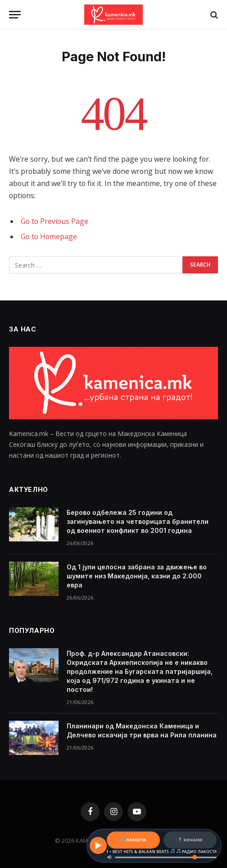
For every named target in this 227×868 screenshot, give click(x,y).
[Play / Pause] (98, 845)
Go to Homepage (49, 236)
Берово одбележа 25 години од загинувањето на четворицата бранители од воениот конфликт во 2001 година (138, 521)
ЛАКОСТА (134, 840)
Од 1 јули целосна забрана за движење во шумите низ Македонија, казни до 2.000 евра (137, 576)
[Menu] (15, 15)
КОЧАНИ (190, 840)
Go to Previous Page (54, 221)
